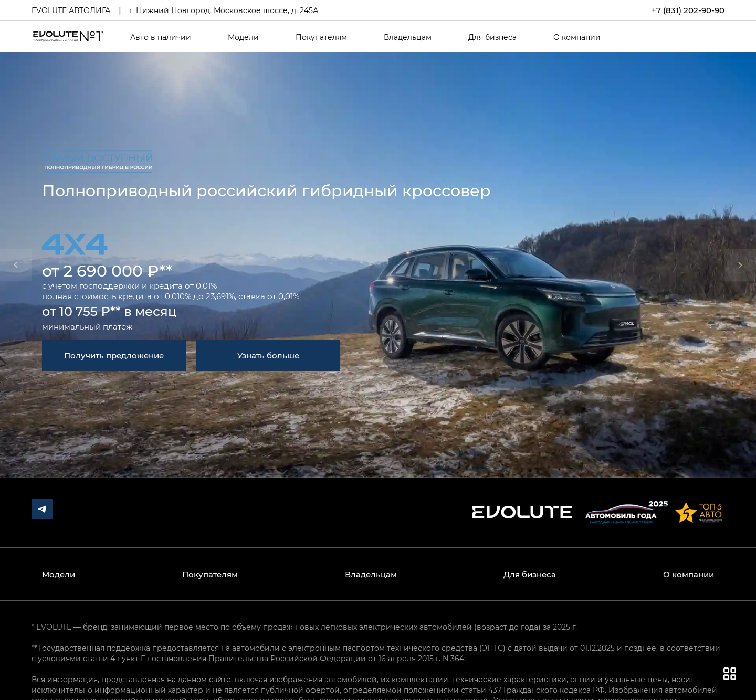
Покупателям (321, 37)
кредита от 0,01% (183, 285)
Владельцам (408, 37)
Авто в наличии (161, 37)
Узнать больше (268, 355)
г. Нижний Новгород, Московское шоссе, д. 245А (224, 10)
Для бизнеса (492, 37)
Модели (243, 37)
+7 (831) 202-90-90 (688, 10)
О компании (577, 37)
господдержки (109, 285)
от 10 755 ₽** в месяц (109, 311)
